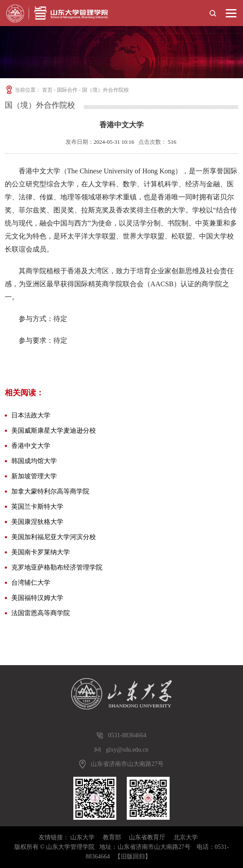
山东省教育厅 (147, 837)
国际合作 (67, 90)
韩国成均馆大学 (34, 461)
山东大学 (82, 837)
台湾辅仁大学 (31, 583)
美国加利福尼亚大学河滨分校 (54, 537)
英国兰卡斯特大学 (37, 507)
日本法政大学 (31, 415)
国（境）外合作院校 (105, 90)
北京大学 (186, 837)
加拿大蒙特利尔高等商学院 (50, 491)
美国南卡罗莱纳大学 (41, 552)
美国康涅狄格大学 (37, 522)
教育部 (112, 837)
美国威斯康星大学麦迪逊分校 (54, 431)
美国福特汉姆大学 (37, 598)
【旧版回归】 (133, 856)
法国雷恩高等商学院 (41, 613)
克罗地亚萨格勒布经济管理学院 (57, 567)
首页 (47, 90)
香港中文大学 (31, 446)
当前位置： (23, 90)
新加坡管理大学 (34, 476)
